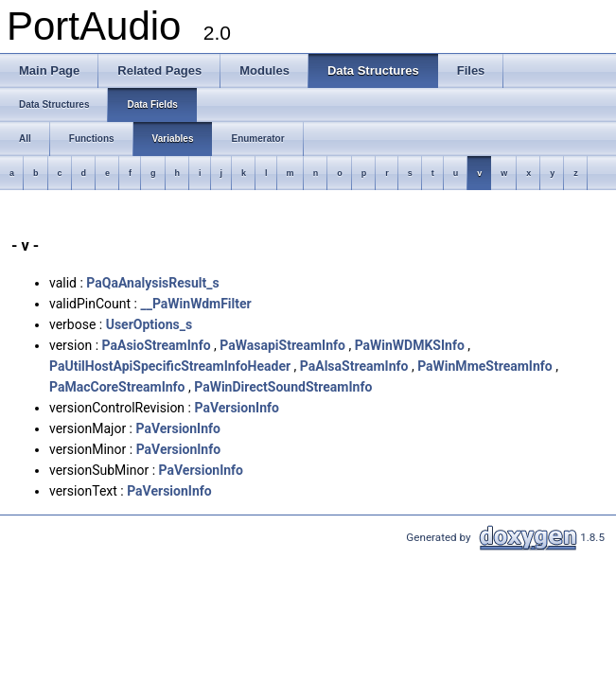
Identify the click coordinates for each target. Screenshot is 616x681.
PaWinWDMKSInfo (410, 345)
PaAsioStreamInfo (157, 345)
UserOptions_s (149, 324)
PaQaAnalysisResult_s (152, 283)
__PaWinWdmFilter (195, 304)
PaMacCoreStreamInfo (117, 387)
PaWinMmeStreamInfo (485, 366)
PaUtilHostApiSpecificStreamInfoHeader (170, 366)
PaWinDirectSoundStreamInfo (283, 387)
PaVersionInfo (236, 408)
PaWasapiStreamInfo (282, 345)
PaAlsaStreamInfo (354, 366)
